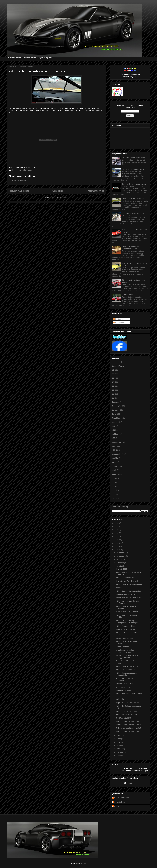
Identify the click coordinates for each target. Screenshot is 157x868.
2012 (117, 543)
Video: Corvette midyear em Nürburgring (127, 607)
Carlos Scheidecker (122, 798)
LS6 (113, 438)
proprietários (117, 454)
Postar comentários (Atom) (60, 197)
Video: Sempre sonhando (126, 670)
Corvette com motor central (127, 690)
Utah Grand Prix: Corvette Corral (129, 598)
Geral (114, 414)
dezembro (121, 553)
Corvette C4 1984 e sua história (134, 184)
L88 (113, 430)
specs (114, 462)
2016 (117, 530)
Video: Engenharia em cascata (128, 715)
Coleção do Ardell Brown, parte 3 (129, 728)
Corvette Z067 (122, 569)
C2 (113, 374)
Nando (117, 806)
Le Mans (115, 434)
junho (119, 739)
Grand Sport (117, 418)
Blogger (83, 863)
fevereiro (120, 752)
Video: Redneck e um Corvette (128, 711)
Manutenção (117, 442)
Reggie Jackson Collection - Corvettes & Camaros (127, 651)
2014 (117, 536)
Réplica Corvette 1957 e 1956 (133, 158)
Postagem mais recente (19, 191)
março (119, 749)
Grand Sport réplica (124, 687)
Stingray (115, 466)
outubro (120, 559)
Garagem (115, 410)
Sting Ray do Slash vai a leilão (134, 169)
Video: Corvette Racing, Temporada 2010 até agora (127, 622)
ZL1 (113, 486)
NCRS (114, 450)
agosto (119, 566)
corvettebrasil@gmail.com (130, 77)
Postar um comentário (20, 180)
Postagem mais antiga (95, 191)
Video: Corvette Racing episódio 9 (129, 584)
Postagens (118, 319)
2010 (117, 550)
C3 (113, 378)
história (115, 422)
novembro (121, 556)
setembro (120, 563)
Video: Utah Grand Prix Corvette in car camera (39, 72)
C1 (113, 370)
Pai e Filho (120, 699)
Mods (114, 446)
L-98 (114, 426)
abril (118, 746)
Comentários (119, 323)
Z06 (113, 478)
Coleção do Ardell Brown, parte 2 (129, 731)
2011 (117, 546)
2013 (117, 540)
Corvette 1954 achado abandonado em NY (131, 248)
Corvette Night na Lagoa (125, 594)
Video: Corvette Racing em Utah (128, 591)
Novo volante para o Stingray (127, 612)
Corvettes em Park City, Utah (127, 581)
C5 (113, 386)
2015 (117, 533)
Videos (29, 170)
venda (114, 470)
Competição (22, 170)
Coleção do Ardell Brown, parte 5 (129, 721)
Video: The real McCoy (125, 578)
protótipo (115, 458)
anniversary (116, 362)
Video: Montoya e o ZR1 (125, 626)
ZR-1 (114, 490)
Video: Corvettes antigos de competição (127, 674)
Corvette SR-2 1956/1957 (126, 629)
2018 (117, 523)
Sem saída (120, 588)
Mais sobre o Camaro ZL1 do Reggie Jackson (127, 657)
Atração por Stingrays (124, 684)
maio (119, 742)
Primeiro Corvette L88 (124, 638)
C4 (113, 382)
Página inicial (57, 191)
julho (119, 736)
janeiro (119, 756)
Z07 (113, 482)
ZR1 (113, 498)
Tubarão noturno (122, 647)
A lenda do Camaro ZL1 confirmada (125, 679)
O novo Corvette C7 (130, 295)
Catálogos (116, 402)
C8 (113, 398)
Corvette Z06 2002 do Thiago (133, 199)
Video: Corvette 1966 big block (128, 666)
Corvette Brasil (116, 341)
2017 (117, 526)
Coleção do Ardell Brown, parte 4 (129, 725)
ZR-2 (114, 494)
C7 (113, 394)
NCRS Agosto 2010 (124, 718)
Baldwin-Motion (118, 366)
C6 (16, 170)
